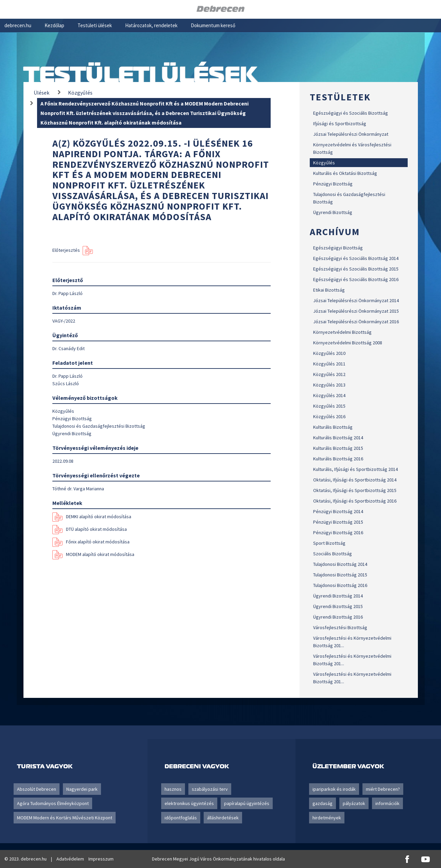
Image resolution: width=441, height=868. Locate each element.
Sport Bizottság (329, 543)
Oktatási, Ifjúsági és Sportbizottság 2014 (355, 480)
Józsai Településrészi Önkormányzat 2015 (356, 311)
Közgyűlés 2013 (329, 385)
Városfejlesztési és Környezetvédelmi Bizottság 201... (352, 642)
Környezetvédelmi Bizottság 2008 (348, 343)
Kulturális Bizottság (333, 427)
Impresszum (101, 859)
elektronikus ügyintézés (189, 803)
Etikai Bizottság (329, 290)
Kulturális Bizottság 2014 (338, 438)
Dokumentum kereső (213, 25)
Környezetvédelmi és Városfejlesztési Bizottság (352, 148)
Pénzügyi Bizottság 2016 (338, 533)
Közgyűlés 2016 (329, 416)
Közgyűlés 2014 (329, 395)
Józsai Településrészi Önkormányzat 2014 (356, 300)
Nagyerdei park (82, 789)
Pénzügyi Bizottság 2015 (338, 522)
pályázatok (354, 803)
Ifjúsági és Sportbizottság (340, 124)
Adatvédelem (70, 859)
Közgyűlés (324, 163)
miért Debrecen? (383, 789)
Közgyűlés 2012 (329, 374)
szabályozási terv (210, 789)
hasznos (173, 789)
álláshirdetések (223, 818)
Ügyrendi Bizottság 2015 (338, 606)
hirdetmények (327, 818)
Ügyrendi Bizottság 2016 (338, 617)
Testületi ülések (95, 25)
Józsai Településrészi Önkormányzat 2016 (356, 322)
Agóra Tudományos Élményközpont (53, 803)
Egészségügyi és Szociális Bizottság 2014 (356, 258)
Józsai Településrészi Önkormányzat (351, 134)
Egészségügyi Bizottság (338, 248)
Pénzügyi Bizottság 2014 (338, 511)
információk (387, 803)
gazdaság (323, 803)
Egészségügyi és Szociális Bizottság (351, 113)
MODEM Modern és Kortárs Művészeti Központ (65, 818)
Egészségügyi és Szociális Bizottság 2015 (356, 269)
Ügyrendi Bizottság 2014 (338, 596)
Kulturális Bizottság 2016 (338, 459)
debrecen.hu (18, 25)
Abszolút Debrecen (37, 789)
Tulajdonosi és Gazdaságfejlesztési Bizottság (349, 198)
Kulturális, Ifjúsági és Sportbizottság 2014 (355, 469)
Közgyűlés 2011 (329, 364)
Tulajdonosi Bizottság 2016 (340, 585)
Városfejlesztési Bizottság (340, 627)
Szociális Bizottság (333, 554)
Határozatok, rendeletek (151, 25)
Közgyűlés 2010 (329, 353)
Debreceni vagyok (197, 766)
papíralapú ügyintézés (247, 803)
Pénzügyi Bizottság (333, 184)
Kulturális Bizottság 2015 (338, 448)
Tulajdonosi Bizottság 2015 (340, 575)
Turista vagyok (45, 766)
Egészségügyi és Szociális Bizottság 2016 (356, 279)
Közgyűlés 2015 (329, 406)
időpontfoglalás (181, 818)
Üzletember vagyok (348, 766)
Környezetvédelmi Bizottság (342, 332)
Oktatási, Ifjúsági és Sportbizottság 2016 (355, 501)
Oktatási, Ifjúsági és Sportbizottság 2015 (355, 490)
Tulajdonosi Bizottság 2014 (340, 564)
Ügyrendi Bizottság (333, 212)
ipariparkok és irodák (334, 789)
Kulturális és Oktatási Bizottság (345, 173)
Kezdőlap (54, 25)
